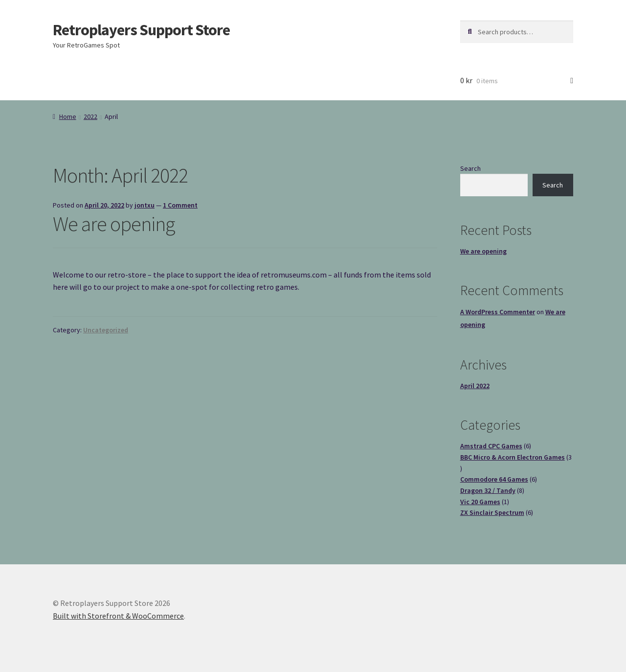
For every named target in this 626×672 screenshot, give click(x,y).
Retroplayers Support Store (141, 30)
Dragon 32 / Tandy (488, 490)
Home (68, 116)
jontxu (145, 205)
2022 (90, 116)
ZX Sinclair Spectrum (492, 512)
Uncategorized (106, 330)
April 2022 (475, 386)
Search (470, 168)
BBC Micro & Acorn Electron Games (513, 457)
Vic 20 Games (480, 502)
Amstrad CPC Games (491, 446)
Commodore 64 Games (494, 479)
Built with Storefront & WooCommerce (118, 616)
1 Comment (180, 205)
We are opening (114, 224)
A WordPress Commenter (498, 312)
